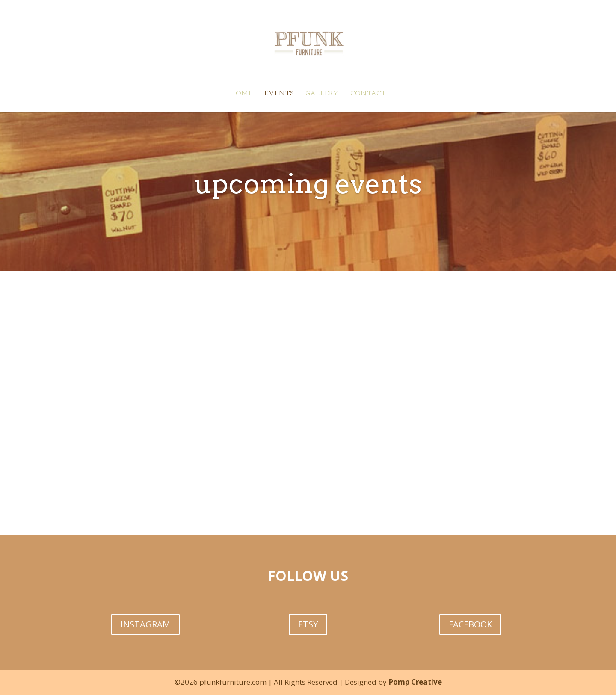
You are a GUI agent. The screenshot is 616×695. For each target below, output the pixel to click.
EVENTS (279, 94)
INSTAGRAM (145, 624)
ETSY (308, 624)
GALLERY (322, 94)
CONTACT (368, 94)
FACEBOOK (470, 624)
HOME (241, 94)
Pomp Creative (415, 682)
